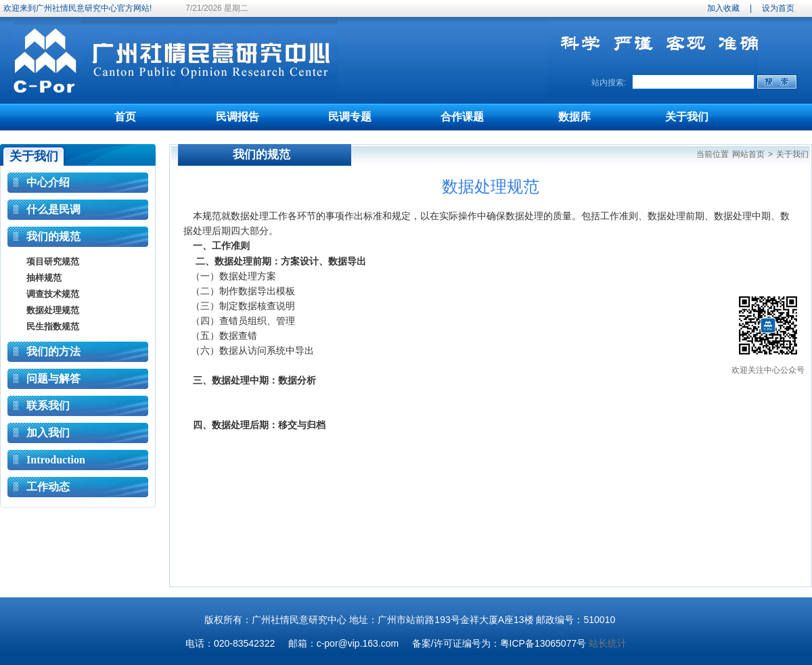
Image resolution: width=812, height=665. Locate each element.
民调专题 (350, 117)
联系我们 (48, 406)
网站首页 (748, 154)
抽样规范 (44, 278)
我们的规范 (53, 236)
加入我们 (48, 433)
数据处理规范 (53, 310)
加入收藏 (723, 8)
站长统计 (608, 643)
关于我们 (687, 117)
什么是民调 (53, 209)
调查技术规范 (53, 294)
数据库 (574, 117)
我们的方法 (53, 351)
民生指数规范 (53, 326)
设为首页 (778, 8)
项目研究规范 (53, 261)
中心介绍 (48, 182)
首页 (125, 117)
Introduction (56, 460)
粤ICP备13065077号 (543, 643)
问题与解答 (53, 379)
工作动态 (48, 487)
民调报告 (238, 117)
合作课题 (462, 117)
